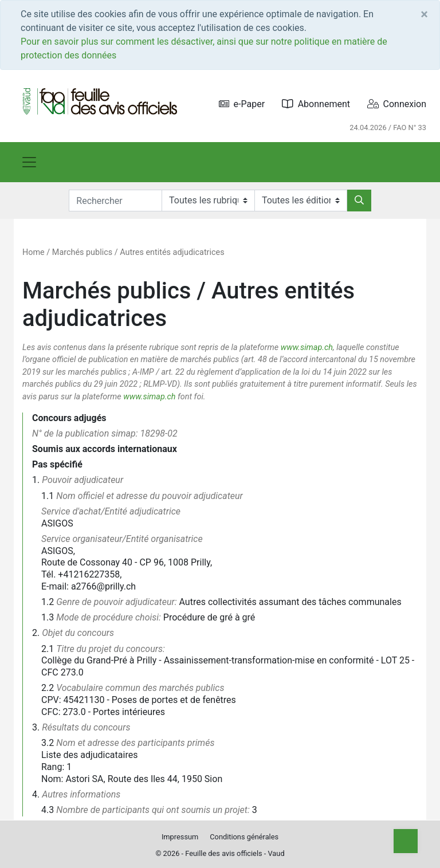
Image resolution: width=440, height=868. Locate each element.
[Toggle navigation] (29, 162)
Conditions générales (244, 837)
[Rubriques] (208, 201)
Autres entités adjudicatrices (172, 252)
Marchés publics (82, 252)
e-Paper (242, 104)
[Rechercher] (359, 201)
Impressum (180, 837)
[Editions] (301, 201)
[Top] (406, 841)
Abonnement (316, 104)
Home (34, 252)
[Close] (424, 14)
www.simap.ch (307, 347)
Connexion (397, 104)
